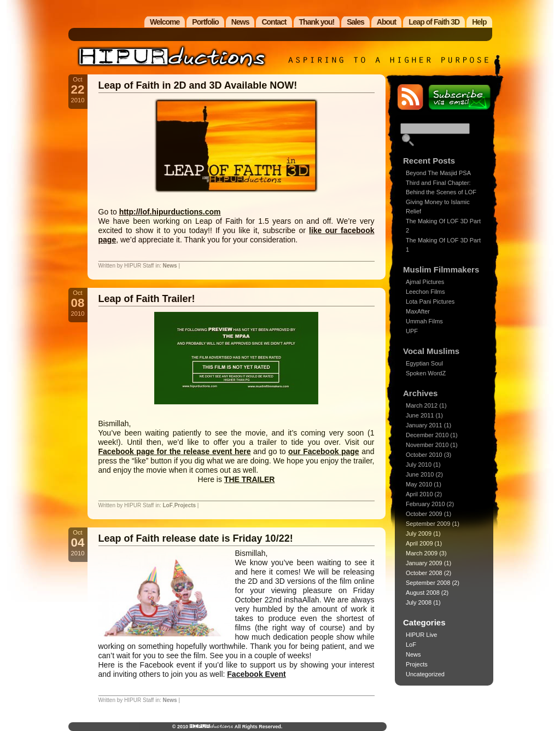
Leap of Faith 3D (434, 22)
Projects (185, 505)
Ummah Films (424, 321)
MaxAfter (418, 311)
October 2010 (424, 455)
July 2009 (419, 533)
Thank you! (317, 22)
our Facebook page (324, 451)
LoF (168, 505)
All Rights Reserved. (258, 727)
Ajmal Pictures (425, 282)
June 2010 (420, 474)
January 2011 (424, 425)
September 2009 (428, 524)
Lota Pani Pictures (430, 301)
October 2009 (424, 514)
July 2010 (419, 465)
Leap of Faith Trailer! (147, 299)
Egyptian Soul (424, 363)
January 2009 (424, 563)
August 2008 (423, 593)
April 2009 (419, 543)
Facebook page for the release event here (175, 451)
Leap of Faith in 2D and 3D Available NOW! (198, 85)
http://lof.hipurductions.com (170, 212)
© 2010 (181, 727)
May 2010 (419, 484)
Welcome (165, 22)
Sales (355, 22)
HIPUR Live (421, 635)
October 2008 (424, 573)
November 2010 (427, 445)
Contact (274, 22)
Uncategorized (425, 674)
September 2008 (428, 583)
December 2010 (427, 435)
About (386, 22)
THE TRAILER (250, 479)
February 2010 (425, 504)
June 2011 (420, 415)
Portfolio (205, 22)
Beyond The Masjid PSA (438, 173)
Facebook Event (256, 674)
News (240, 22)
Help (479, 22)
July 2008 (419, 602)
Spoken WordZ (426, 373)
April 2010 (419, 494)
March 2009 (422, 553)
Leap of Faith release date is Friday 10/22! (196, 538)
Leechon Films (425, 292)
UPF (412, 331)
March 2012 (422, 405)
